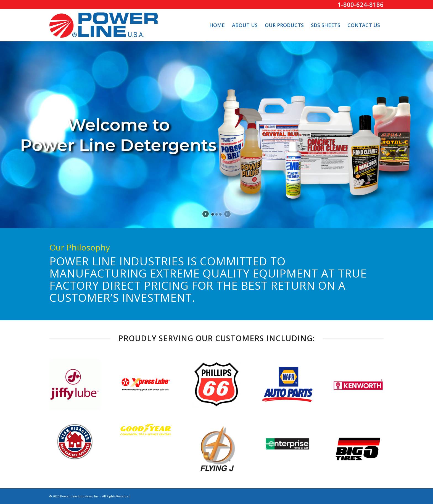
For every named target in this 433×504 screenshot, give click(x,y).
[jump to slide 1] (213, 214)
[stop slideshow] (227, 214)
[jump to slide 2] (216, 214)
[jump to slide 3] (220, 214)
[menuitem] (217, 25)
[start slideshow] (206, 214)
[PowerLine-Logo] (104, 25)
